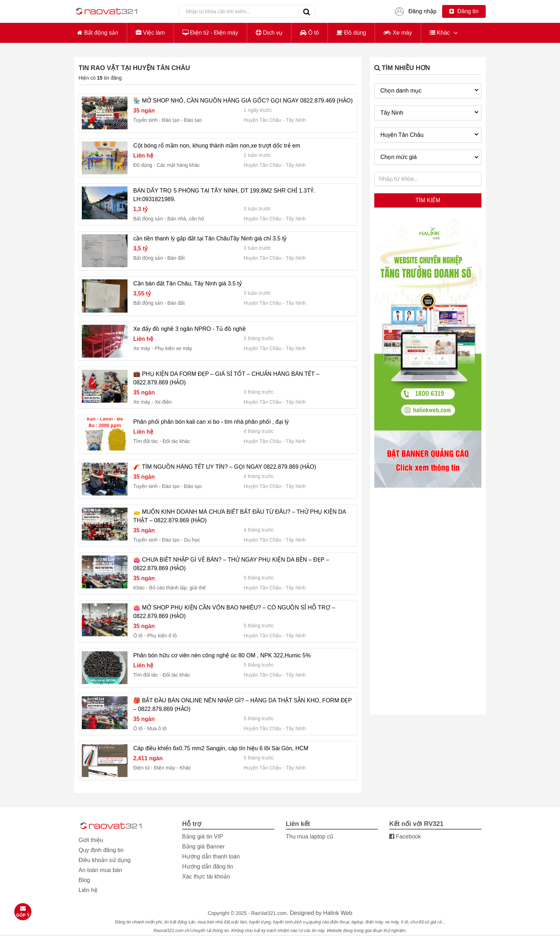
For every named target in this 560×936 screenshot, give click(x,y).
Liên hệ (88, 890)
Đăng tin (464, 11)
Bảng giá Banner (203, 847)
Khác (440, 33)
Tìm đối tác (146, 441)
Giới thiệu (91, 840)
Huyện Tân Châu (262, 120)
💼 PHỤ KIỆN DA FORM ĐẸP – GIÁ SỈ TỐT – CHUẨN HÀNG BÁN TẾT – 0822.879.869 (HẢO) (226, 378)
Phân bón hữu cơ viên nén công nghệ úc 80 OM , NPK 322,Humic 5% (222, 655)
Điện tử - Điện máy (210, 33)
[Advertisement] (428, 601)
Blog (84, 880)
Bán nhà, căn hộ (186, 219)
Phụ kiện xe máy (173, 348)
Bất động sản (98, 33)
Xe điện (163, 402)
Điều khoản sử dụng (105, 860)
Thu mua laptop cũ (309, 837)
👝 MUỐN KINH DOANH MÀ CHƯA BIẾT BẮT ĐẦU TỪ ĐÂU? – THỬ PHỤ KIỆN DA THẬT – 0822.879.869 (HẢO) (239, 516)
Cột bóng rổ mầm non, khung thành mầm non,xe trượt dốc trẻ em (217, 146)
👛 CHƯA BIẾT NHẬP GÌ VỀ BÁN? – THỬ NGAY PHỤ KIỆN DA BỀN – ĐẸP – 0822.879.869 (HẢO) (231, 564)
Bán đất (176, 258)
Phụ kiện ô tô (162, 636)
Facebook (405, 837)
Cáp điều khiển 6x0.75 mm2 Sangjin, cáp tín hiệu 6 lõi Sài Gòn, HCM (221, 748)
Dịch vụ (269, 33)
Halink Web (338, 913)
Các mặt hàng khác (178, 165)
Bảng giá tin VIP (203, 837)
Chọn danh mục (430, 90)
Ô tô (309, 33)
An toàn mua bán (100, 870)
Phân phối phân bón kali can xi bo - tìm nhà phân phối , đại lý (211, 422)
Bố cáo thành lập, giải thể (177, 588)
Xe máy (398, 33)
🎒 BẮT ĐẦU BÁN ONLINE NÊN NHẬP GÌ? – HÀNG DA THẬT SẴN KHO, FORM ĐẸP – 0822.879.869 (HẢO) (242, 705)
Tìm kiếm (428, 200)
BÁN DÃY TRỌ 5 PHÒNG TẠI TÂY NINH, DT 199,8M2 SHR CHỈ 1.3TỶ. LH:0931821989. (224, 195)
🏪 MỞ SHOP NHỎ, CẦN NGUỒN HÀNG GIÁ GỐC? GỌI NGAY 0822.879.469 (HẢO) (243, 101)
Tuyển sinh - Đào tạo (156, 120)
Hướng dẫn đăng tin (208, 867)
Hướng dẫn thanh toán (211, 857)
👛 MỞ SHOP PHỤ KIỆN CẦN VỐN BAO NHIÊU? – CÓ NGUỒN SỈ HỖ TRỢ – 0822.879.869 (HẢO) (234, 612)
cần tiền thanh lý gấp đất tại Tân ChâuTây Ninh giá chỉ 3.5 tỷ (210, 238)
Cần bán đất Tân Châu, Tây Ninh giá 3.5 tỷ (187, 283)
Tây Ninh (296, 120)
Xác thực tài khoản (206, 877)
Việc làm (150, 33)
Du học (192, 540)
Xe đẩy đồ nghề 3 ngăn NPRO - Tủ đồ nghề (189, 329)
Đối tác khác (176, 441)
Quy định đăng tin (101, 850)
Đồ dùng (351, 33)
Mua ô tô (157, 728)
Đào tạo (193, 120)
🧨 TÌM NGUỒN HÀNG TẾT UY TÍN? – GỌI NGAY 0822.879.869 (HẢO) (225, 467)
